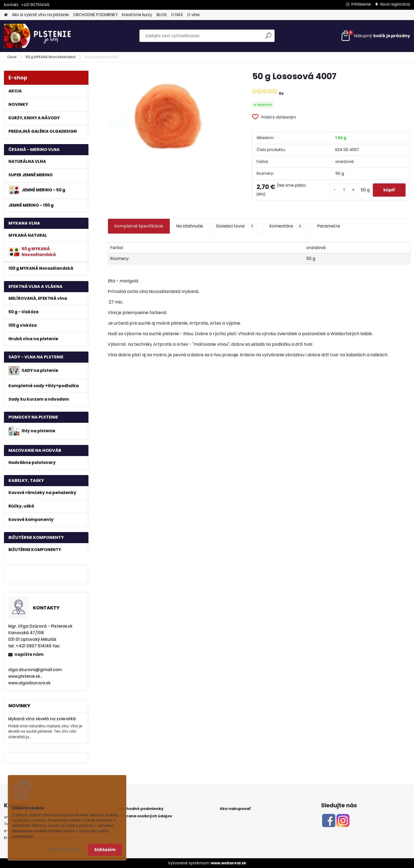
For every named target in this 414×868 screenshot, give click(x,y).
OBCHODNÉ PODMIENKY (95, 15)
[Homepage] (6, 15)
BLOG (162, 15)
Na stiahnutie (190, 226)
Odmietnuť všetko (63, 850)
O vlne (193, 15)
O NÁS (177, 15)
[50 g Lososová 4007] (171, 113)
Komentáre (287, 226)
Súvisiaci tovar (236, 226)
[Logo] (40, 36)
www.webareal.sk (228, 863)
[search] (268, 38)
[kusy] (344, 190)
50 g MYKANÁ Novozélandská (51, 57)
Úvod (12, 57)
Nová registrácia (395, 4)
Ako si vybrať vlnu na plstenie (40, 15)
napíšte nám (29, 654)
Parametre (329, 226)
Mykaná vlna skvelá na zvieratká (42, 719)
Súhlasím (105, 850)
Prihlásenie (361, 4)
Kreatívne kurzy (137, 15)
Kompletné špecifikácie (139, 226)
